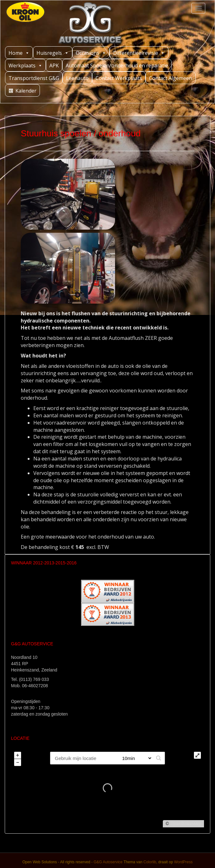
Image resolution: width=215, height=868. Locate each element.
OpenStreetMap (186, 824)
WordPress (183, 862)
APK (54, 66)
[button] (159, 758)
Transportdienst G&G (34, 78)
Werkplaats (25, 65)
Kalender (26, 91)
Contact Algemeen (171, 78)
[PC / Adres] (83, 758)
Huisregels (53, 53)
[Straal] (134, 758)
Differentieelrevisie (139, 53)
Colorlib (150, 862)
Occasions (91, 53)
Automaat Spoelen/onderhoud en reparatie (117, 66)
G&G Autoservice (108, 862)
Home (19, 53)
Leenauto (77, 78)
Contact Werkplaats (119, 78)
